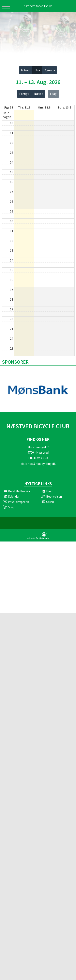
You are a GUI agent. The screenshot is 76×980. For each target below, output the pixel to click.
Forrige (24, 94)
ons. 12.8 (44, 107)
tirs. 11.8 (24, 107)
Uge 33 (9, 107)
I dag (53, 94)
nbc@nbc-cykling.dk (42, 464)
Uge (37, 70)
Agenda (50, 70)
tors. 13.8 (64, 107)
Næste (39, 94)
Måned (26, 70)
